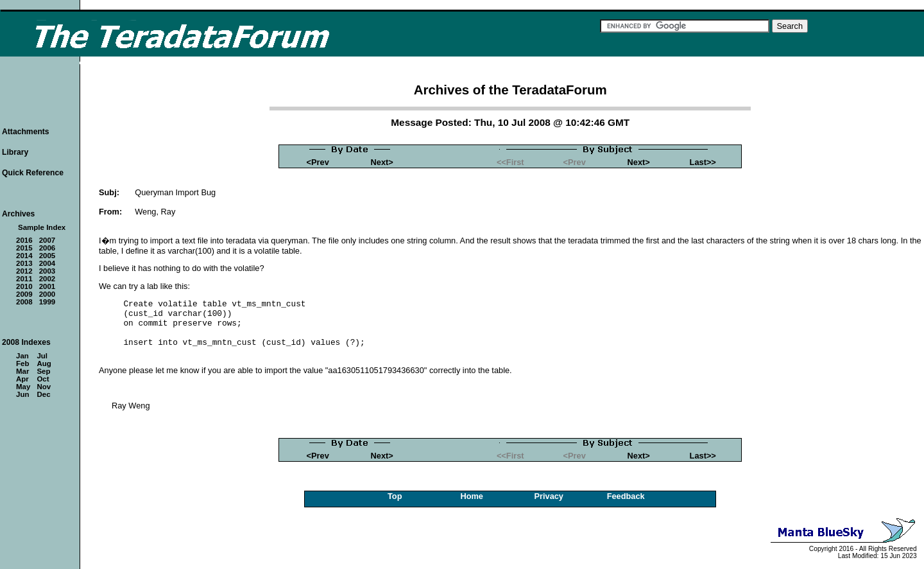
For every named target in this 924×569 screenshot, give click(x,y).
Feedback (626, 496)
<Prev (318, 162)
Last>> (703, 162)
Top (395, 496)
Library (15, 152)
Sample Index (42, 227)
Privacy (549, 496)
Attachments (26, 132)
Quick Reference (33, 173)
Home (472, 496)
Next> (382, 162)
